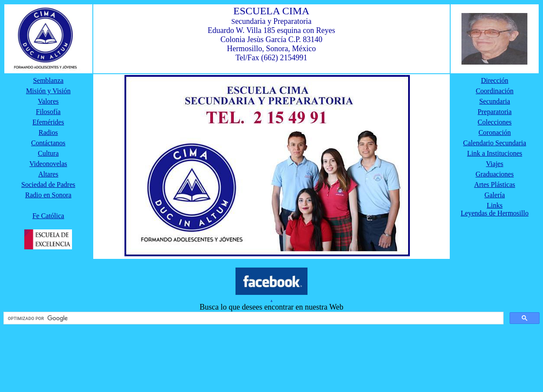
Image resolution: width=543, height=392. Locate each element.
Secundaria (495, 101)
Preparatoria (494, 112)
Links (494, 205)
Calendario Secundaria (495, 143)
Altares (48, 174)
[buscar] (253, 318)
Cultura (48, 153)
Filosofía (48, 112)
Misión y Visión (48, 91)
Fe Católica (48, 216)
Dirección (495, 80)
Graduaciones (494, 174)
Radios (48, 132)
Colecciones (494, 122)
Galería (495, 195)
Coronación (495, 132)
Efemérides (48, 122)
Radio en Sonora (48, 195)
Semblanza (48, 80)
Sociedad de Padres (48, 185)
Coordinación (495, 91)
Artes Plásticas (495, 185)
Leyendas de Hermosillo (494, 213)
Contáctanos (48, 143)
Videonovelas (48, 164)
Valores (48, 101)
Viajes (495, 164)
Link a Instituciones (495, 153)
